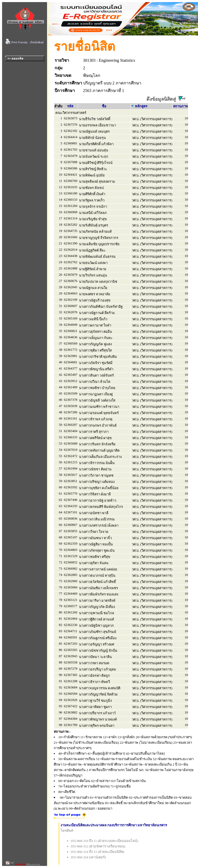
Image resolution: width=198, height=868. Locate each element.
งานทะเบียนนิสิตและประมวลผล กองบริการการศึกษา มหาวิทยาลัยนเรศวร (114, 825)
